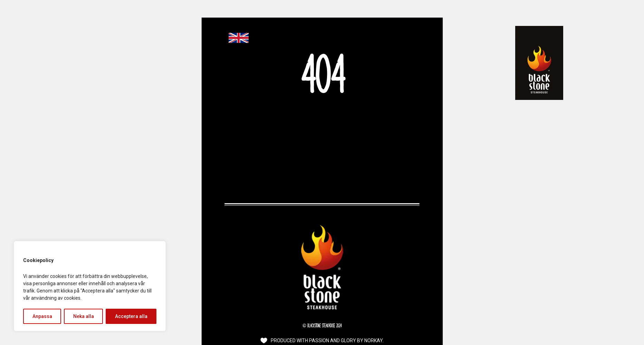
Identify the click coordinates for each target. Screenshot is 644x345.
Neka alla (84, 316)
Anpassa (42, 316)
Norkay (373, 341)
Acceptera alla (131, 316)
